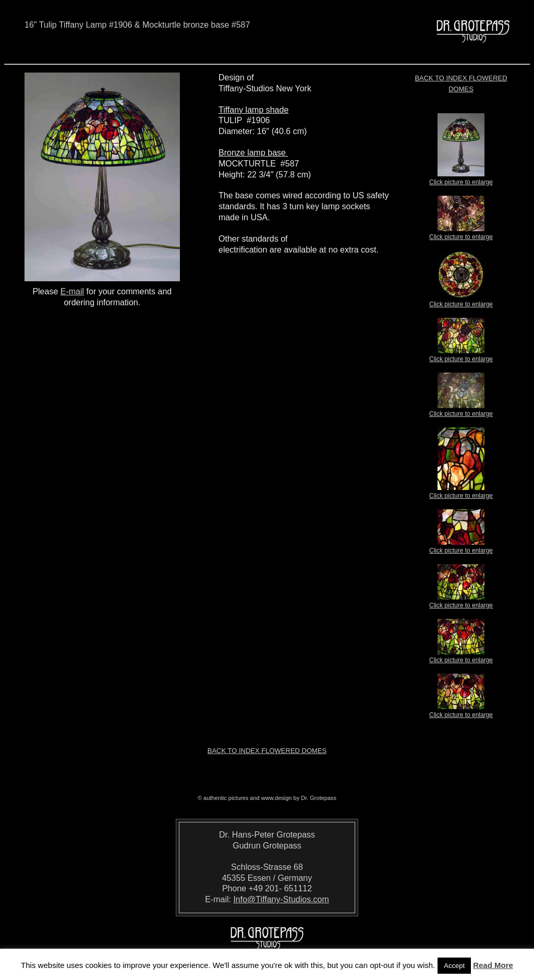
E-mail (72, 291)
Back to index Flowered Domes (267, 751)
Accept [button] (454, 966)
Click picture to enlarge (461, 179)
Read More (493, 965)
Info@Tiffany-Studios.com (281, 899)
